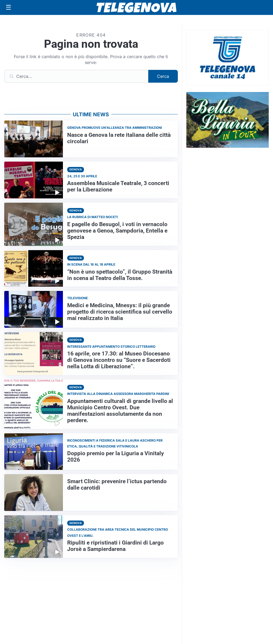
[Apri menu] (9, 7)
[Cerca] (76, 76)
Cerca (163, 76)
